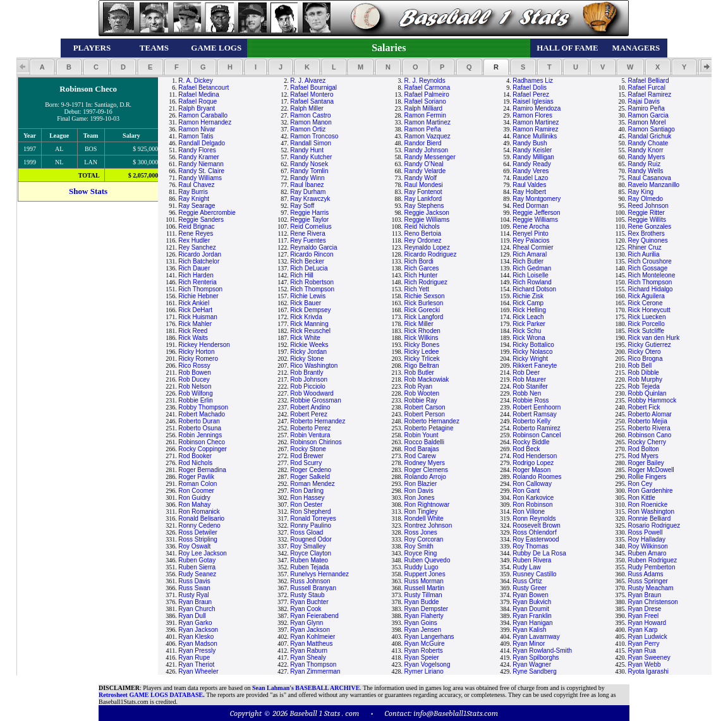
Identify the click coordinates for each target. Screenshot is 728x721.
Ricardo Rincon (312, 254)
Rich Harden (196, 275)
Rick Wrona (529, 338)
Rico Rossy (194, 366)
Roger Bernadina (202, 470)
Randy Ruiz (644, 164)
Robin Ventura (310, 435)
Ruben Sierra (197, 567)
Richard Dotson (534, 289)
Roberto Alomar (649, 414)
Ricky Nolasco (532, 352)
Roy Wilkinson (647, 546)
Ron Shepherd (311, 512)
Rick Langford (424, 317)
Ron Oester (306, 505)
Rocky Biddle (531, 442)
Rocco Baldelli (424, 442)
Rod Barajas (422, 449)
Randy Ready (532, 164)
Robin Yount (422, 435)
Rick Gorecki (422, 310)
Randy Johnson (427, 150)
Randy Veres (531, 171)
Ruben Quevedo (428, 560)
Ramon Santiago (651, 129)
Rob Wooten (422, 393)
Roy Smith (419, 546)
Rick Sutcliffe (646, 331)
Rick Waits (193, 338)
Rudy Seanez (197, 574)
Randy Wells (645, 171)
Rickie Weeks (309, 345)
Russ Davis (194, 581)
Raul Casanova (649, 178)
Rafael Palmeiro (427, 94)
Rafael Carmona (428, 88)
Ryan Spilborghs (536, 657)
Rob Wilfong (195, 393)
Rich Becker (307, 261)
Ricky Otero (644, 352)
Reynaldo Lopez (427, 247)
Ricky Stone (307, 359)
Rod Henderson (535, 456)
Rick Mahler (195, 324)
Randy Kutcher (311, 157)
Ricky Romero (198, 359)
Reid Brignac (196, 227)
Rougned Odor (311, 539)
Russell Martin (424, 588)
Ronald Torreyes (313, 518)
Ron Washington (651, 512)
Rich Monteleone (651, 275)
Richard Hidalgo (650, 289)
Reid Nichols (422, 227)
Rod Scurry (306, 463)
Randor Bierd (423, 143)
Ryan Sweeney (649, 657)
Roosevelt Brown (537, 525)
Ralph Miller (307, 108)
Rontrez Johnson (428, 525)
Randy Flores (197, 150)
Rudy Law (526, 567)
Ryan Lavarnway (536, 637)
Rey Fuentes (308, 240)
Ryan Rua (641, 651)
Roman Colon (197, 484)
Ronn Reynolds (534, 518)
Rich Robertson (312, 282)
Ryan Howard (647, 623)
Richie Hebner (198, 296)
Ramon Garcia (648, 115)
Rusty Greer (530, 588)
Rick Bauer (306, 303)
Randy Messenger (430, 157)
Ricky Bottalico (533, 345)
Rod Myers (643, 456)
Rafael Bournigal (313, 88)
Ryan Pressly (197, 651)
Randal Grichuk (649, 136)
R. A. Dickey (195, 81)
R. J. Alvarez (308, 81)
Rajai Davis (644, 101)
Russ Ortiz (527, 581)
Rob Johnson (309, 379)
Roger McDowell (651, 470)
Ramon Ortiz (308, 129)
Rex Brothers (646, 233)
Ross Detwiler (198, 532)
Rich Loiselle (531, 275)
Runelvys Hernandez (319, 574)
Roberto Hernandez (318, 421)
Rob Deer (526, 373)
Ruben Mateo (309, 560)
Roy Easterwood (536, 539)
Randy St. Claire (201, 171)
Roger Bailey (646, 463)
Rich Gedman (532, 268)
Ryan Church (197, 609)
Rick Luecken (646, 317)
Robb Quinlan (647, 393)
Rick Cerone (645, 303)
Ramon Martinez (428, 122)
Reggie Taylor (309, 220)
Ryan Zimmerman (315, 671)
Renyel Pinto (531, 233)
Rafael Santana (312, 101)
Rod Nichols (195, 463)
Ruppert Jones (425, 574)
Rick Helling (529, 310)
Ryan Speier (422, 657)
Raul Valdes (529, 185)
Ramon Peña (423, 129)
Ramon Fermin (425, 115)
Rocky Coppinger (203, 449)
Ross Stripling (198, 539)
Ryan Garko (195, 623)
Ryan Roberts (424, 651)
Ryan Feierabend (314, 616)
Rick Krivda (306, 317)
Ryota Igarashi (648, 671)
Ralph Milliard (424, 108)
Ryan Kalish (529, 630)
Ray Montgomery (537, 199)
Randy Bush (530, 143)
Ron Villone (529, 512)
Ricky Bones (422, 345)
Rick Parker (529, 324)
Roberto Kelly (531, 421)
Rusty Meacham (650, 588)
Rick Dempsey (310, 310)
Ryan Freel (643, 616)
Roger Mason (531, 470)
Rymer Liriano (424, 671)
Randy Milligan (533, 157)
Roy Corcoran (424, 539)
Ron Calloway (532, 484)
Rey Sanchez (197, 247)
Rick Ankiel (194, 303)
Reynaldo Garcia (313, 247)
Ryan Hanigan (532, 623)
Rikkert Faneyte (535, 366)
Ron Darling (307, 491)
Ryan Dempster (426, 609)
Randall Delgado (202, 143)
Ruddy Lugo (422, 567)
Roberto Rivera (649, 428)
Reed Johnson (648, 206)
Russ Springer (647, 581)
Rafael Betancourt (203, 88)
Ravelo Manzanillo (653, 185)
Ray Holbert (529, 192)
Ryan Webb (644, 664)
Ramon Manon (311, 122)
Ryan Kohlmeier (312, 637)
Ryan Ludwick (647, 637)
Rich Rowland (532, 282)
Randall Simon (311, 143)
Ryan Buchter (309, 602)
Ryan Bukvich (532, 602)
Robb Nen (527, 393)
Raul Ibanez (307, 185)
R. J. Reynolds (425, 81)
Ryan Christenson (652, 602)
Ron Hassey (307, 498)
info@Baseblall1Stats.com (456, 713)
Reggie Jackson (427, 213)
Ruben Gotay (197, 560)
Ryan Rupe (194, 657)
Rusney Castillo (534, 574)
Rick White (305, 338)
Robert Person (425, 414)
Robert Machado (202, 414)
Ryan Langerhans (429, 637)
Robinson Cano (649, 435)
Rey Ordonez (423, 240)
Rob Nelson (195, 386)
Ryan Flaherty (424, 616)
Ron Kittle (641, 498)
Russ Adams (645, 574)
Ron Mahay (194, 505)
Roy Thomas (531, 546)
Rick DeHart (195, 310)
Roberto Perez (310, 428)
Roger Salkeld (310, 477)
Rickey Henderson (204, 345)
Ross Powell (645, 532)
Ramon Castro (310, 115)
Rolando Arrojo (425, 477)
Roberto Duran (199, 421)
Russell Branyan (313, 588)
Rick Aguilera (646, 296)
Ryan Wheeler (198, 671)
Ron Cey (640, 484)
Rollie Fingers (647, 477)
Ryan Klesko (196, 637)
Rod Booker (195, 456)
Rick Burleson (424, 303)
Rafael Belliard (648, 81)
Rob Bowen (195, 373)
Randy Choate (648, 143)
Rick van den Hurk (653, 338)
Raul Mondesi (424, 185)
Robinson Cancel (537, 435)
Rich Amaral (530, 254)
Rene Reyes (196, 233)
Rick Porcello (646, 324)
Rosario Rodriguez (654, 525)
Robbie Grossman (316, 400)
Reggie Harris (309, 213)
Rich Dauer (194, 268)
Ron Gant (526, 491)
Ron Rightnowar (427, 505)
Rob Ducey (194, 379)
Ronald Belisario (201, 518)
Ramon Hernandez (205, 122)
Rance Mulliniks (535, 136)
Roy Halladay (646, 539)
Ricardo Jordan (200, 254)
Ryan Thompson (313, 664)
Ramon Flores (532, 115)
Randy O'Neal (424, 164)
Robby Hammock (652, 400)
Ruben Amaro (647, 553)
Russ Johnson (310, 581)
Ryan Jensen (423, 630)
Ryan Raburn (309, 651)
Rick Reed (193, 331)
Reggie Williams (427, 220)
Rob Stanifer (530, 386)
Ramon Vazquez (428, 136)
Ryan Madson (198, 644)
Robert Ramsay (534, 414)
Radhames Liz (533, 81)
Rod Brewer (307, 456)
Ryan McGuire (425, 644)
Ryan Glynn (306, 623)
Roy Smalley (308, 546)
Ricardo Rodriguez (431, 254)
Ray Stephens (424, 206)
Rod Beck (526, 449)
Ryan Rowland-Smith (542, 651)
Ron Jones (420, 498)
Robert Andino (310, 407)
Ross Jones (421, 532)
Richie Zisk (528, 296)
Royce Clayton (311, 553)
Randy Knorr (645, 150)
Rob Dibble (643, 373)
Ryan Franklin (532, 616)
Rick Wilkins (422, 338)
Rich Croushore (649, 261)
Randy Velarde (425, 171)
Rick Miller (419, 324)
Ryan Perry (643, 644)
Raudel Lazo (530, 178)
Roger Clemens (426, 470)
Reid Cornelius (311, 227)
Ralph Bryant (197, 108)
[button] (42, 67)
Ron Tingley (421, 512)
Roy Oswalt (194, 546)
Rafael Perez (531, 94)
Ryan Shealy (308, 657)
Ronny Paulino (311, 525)
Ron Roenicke (647, 505)
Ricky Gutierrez (649, 345)
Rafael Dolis (530, 88)
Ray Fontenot (423, 192)
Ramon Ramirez (535, 129)
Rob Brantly (306, 373)
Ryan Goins (421, 623)
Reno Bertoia (423, 233)
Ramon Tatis (196, 136)
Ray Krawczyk (310, 199)
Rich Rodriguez (426, 282)
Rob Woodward (312, 393)
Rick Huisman (198, 317)
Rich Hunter (421, 275)
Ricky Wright (530, 359)
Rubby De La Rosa (539, 553)
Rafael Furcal (646, 88)
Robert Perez (309, 414)
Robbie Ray (421, 400)
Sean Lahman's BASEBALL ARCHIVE (306, 688)
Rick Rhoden (422, 331)
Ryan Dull (192, 616)
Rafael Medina (198, 94)
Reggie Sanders (201, 220)
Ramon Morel (646, 122)
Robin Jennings (200, 435)
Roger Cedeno (311, 470)
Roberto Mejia (647, 421)
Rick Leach (528, 317)
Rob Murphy (645, 379)
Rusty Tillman (423, 595)
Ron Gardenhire (650, 491)
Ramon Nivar (197, 129)
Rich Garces (422, 268)
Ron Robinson (532, 505)
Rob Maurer (529, 379)
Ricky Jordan (308, 352)
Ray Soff (302, 206)
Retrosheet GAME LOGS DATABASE (151, 695)
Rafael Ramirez (649, 94)
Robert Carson (425, 407)
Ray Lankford (423, 199)
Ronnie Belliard (649, 518)
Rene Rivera (308, 233)
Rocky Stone (308, 449)
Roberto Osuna (200, 428)
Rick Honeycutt (649, 310)
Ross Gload (306, 532)
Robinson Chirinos (316, 442)
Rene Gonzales (649, 227)
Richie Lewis (308, 296)
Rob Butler (419, 373)
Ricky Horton (196, 352)
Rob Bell (640, 366)
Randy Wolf (421, 178)
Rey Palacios (531, 240)
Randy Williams (200, 178)
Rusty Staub (307, 595)
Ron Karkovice (533, 498)
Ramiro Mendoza (537, 108)
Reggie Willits (647, 220)
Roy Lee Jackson (203, 553)
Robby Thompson (203, 407)
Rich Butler (528, 261)
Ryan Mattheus (311, 644)
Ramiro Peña (646, 108)
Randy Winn (307, 178)
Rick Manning (309, 324)
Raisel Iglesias (533, 101)
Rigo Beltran (422, 366)
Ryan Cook (306, 609)
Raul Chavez (196, 185)
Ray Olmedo (645, 199)
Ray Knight (194, 199)
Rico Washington (314, 366)
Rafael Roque (197, 101)
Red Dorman (531, 206)
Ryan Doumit (531, 609)
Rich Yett (417, 289)
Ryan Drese (644, 609)
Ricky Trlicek (422, 359)
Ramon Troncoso (314, 136)
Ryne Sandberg (535, 671)
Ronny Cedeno (199, 525)
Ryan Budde (422, 602)
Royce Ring (421, 553)
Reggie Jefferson (536, 213)
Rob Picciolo (308, 386)
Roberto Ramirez (537, 428)
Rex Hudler (194, 240)
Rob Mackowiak (427, 379)
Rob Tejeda (643, 386)
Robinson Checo (202, 442)
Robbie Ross (531, 400)
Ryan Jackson (198, 630)
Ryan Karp (642, 630)
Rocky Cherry (647, 442)
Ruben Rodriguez (652, 560)
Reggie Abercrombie (207, 213)
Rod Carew (420, 456)
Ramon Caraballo (203, 115)
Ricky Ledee (422, 352)
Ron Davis (419, 491)
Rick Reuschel (310, 331)
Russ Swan (194, 588)
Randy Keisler (532, 150)
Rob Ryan (418, 386)
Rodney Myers (425, 463)
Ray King (640, 192)
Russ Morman (424, 581)
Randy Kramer (198, 157)
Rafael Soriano (425, 101)
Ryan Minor (529, 644)
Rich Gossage (647, 268)
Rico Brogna (645, 359)
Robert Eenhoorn (537, 407)
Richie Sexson (425, 296)
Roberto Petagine (429, 428)
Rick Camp (528, 303)
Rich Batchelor (199, 261)
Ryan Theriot (196, 664)
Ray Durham (308, 192)
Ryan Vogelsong (428, 664)
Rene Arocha (531, 227)
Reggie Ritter (646, 213)
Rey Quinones (647, 240)
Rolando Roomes (537, 477)
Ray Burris (193, 192)
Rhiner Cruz (644, 247)
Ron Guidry (194, 498)
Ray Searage (197, 206)
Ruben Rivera (532, 560)
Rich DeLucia (309, 268)
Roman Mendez (312, 484)
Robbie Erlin (195, 400)
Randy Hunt (307, 150)
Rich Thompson (650, 282)
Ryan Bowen (531, 595)
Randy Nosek (309, 164)
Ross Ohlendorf (534, 532)
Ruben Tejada (310, 567)
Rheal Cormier (533, 247)
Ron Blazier (421, 484)
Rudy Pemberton (651, 567)
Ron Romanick (199, 512)
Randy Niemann (201, 164)
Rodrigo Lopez (533, 463)
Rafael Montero (312, 94)
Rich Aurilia (643, 254)
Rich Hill (302, 275)
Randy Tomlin (309, 171)
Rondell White (424, 518)
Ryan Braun (644, 595)
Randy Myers (646, 157)
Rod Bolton (643, 449)
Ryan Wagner (532, 664)
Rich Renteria (197, 282)
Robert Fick (644, 407)
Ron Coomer (196, 491)
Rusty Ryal (193, 595)
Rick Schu (527, 331)
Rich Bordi (419, 261)
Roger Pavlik (196, 477)
